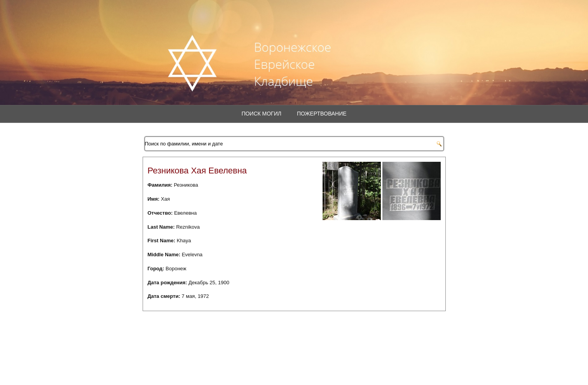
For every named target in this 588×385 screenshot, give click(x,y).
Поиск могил (261, 114)
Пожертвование (322, 114)
